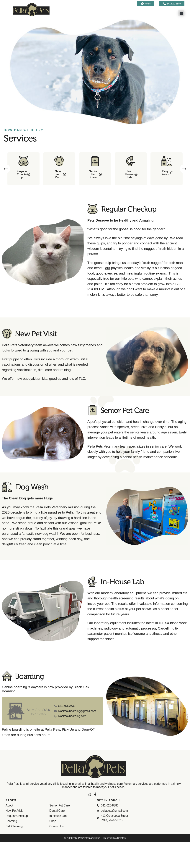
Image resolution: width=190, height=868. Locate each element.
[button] (181, 13)
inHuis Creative (118, 838)
